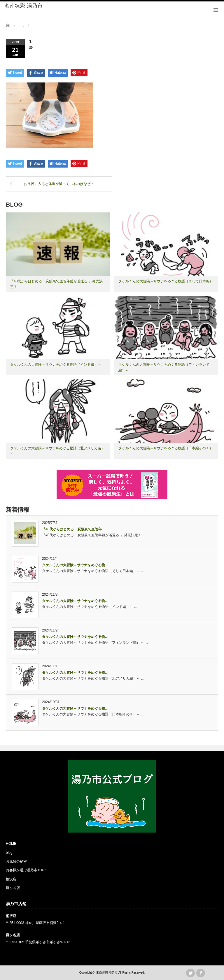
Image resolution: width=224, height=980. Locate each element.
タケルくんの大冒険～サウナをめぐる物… (75, 565)
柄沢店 (11, 879)
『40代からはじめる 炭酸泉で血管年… (74, 529)
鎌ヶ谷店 (13, 888)
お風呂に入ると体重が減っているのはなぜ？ (59, 184)
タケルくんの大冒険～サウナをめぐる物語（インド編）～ (56, 365)
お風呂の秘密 (16, 861)
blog (9, 853)
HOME (11, 844)
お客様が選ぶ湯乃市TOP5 (26, 870)
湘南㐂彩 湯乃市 (23, 6)
